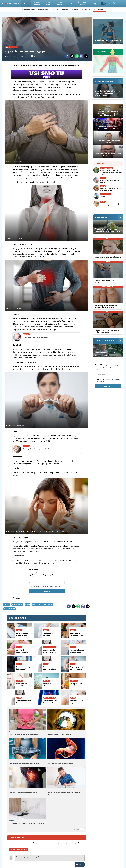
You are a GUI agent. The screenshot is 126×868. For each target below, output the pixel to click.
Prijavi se (47, 591)
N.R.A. (9, 56)
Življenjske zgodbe (83, 3)
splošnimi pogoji (43, 587)
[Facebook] (118, 3)
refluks (6, 604)
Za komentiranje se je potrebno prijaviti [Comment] (50, 858)
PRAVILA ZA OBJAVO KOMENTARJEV (19, 849)
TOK (95, 3)
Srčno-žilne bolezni (28, 9)
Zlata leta (49, 3)
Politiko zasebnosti (55, 587)
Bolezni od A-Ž (99, 9)
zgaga (27, 604)
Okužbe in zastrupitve (60, 9)
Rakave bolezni (44, 9)
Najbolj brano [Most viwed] (99, 163)
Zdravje (17, 3)
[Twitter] (72, 56)
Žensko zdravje (38, 3)
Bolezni (26, 3)
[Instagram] (114, 3)
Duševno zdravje (60, 3)
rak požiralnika (9, 609)
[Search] (109, 3)
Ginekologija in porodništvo (81, 9)
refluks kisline (17, 604)
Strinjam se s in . (46, 587)
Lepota (71, 3)
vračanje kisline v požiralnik (43, 604)
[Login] (122, 3)
